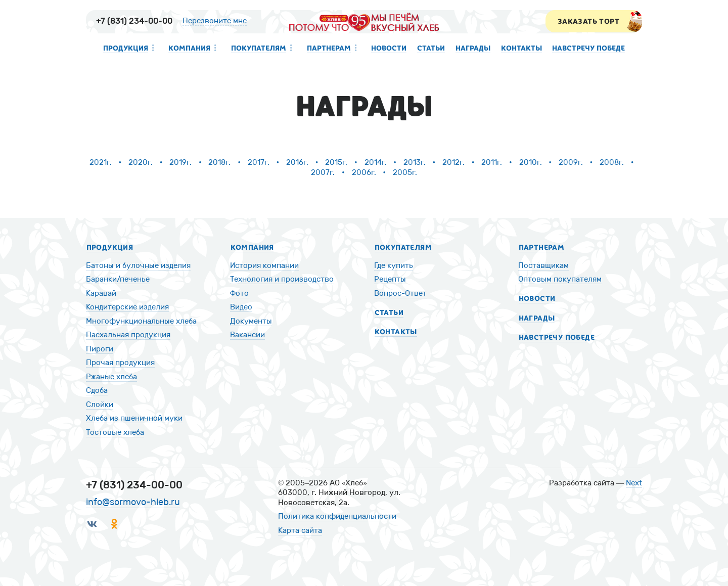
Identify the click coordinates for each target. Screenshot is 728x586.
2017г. (259, 162)
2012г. (453, 162)
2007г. (323, 172)
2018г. (219, 162)
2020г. (141, 162)
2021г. (101, 162)
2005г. (405, 172)
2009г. (571, 162)
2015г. (336, 162)
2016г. (297, 162)
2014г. (376, 162)
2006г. (364, 172)
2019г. (180, 162)
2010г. (531, 162)
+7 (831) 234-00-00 (134, 21)
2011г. (492, 162)
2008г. (612, 162)
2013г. (415, 162)
